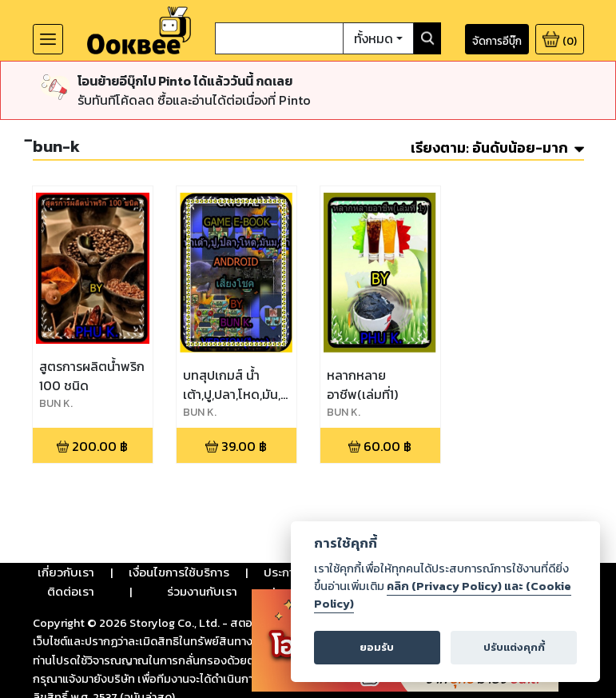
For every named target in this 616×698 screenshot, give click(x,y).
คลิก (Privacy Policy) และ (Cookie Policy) (443, 595)
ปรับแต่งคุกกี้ (514, 647)
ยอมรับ (377, 647)
